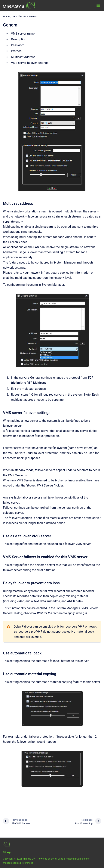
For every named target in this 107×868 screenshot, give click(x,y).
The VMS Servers (27, 16)
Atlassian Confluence (77, 859)
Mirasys (7, 852)
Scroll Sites (57, 859)
